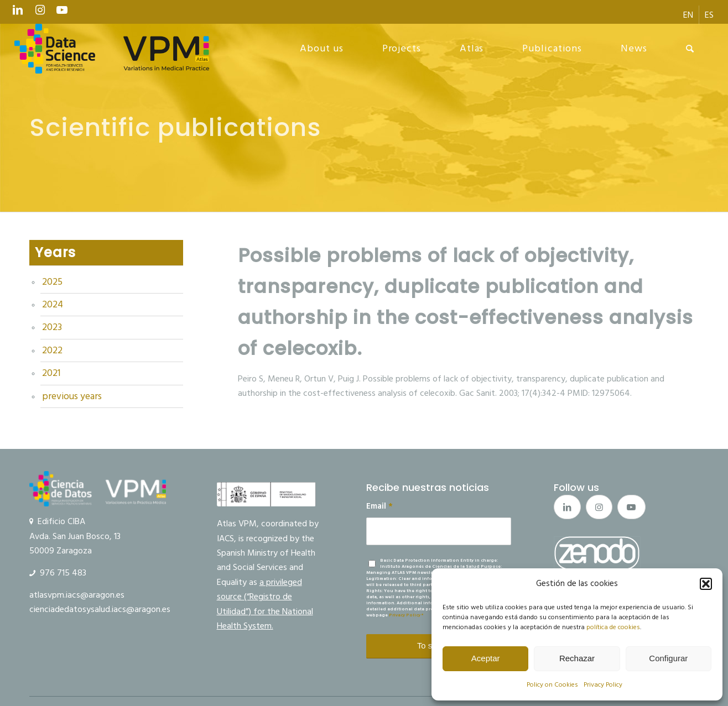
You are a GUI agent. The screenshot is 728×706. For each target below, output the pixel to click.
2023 (52, 327)
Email (379, 506)
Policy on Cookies (552, 685)
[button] (706, 584)
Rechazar (577, 658)
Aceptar (486, 658)
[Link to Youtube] (62, 13)
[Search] (690, 49)
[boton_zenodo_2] (597, 553)
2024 (53, 305)
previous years (72, 396)
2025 (52, 282)
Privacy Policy (603, 685)
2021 (51, 373)
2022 (52, 351)
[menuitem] (688, 15)
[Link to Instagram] (40, 13)
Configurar (668, 658)
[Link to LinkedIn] (18, 13)
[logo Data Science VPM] (112, 49)
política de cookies (613, 627)
